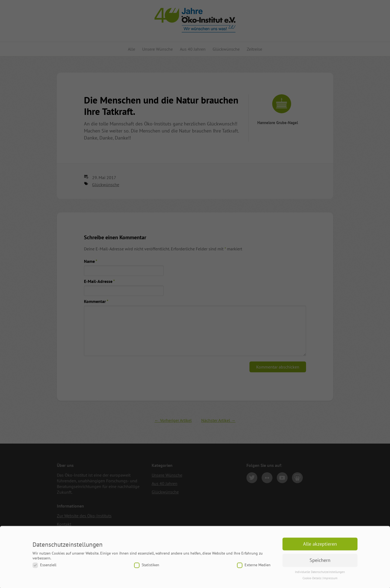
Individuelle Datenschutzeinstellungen (320, 574)
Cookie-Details (312, 581)
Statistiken (147, 568)
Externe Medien (254, 568)
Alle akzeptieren (320, 546)
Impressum (330, 581)
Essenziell (44, 568)
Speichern (320, 563)
